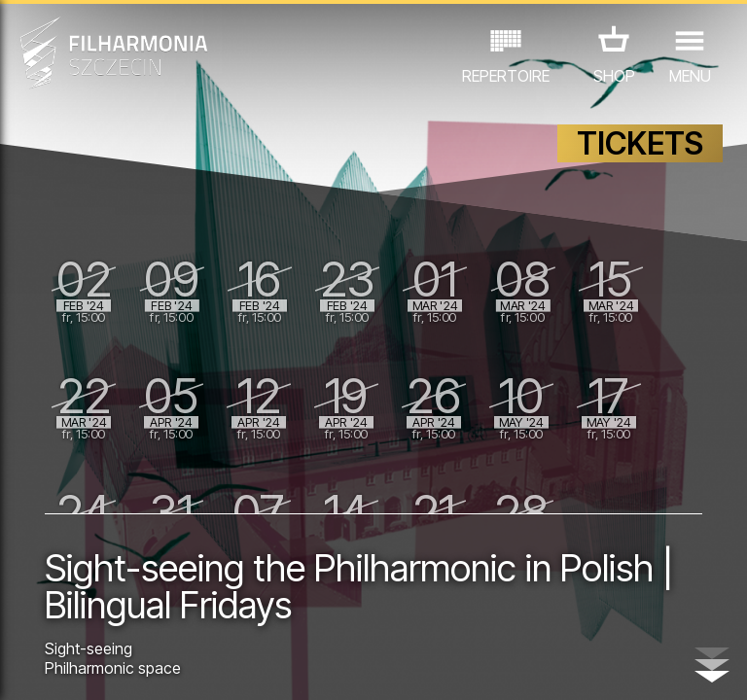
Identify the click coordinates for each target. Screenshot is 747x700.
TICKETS (640, 143)
